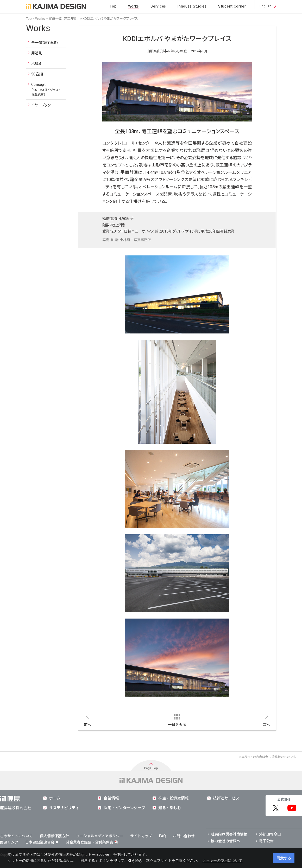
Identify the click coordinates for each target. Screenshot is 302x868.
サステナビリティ (64, 808)
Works (134, 6)
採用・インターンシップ (124, 808)
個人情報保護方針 (54, 836)
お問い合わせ (184, 836)
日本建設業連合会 (42, 842)
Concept (46, 90)
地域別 (37, 63)
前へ (88, 725)
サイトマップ (141, 836)
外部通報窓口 (270, 834)
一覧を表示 (177, 725)
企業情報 (111, 798)
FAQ (162, 836)
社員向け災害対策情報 (229, 834)
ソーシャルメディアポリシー (100, 836)
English (265, 6)
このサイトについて (16, 836)
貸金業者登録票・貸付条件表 (90, 842)
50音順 (37, 74)
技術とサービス (226, 798)
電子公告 (266, 841)
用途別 (37, 53)
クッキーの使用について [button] (222, 860)
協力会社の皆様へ (225, 841)
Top (113, 6)
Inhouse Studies (192, 6)
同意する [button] (284, 858)
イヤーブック (41, 105)
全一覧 (45, 43)
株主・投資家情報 (173, 798)
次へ (267, 725)
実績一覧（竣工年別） (64, 19)
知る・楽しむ (170, 808)
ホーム (55, 798)
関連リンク (9, 842)
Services (158, 6)
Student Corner (232, 6)
